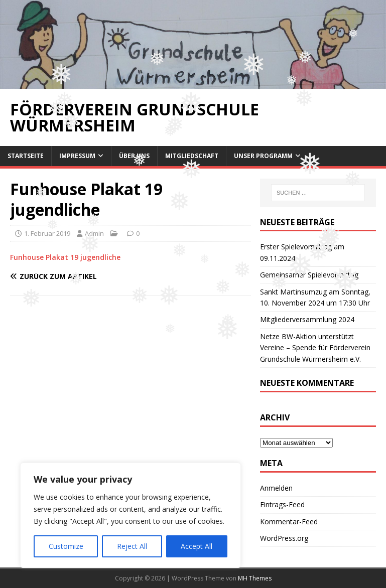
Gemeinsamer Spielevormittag (309, 275)
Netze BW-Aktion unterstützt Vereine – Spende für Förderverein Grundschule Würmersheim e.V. (315, 348)
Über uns (134, 156)
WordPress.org (284, 538)
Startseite (26, 156)
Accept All (197, 546)
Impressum (77, 156)
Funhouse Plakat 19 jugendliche (65, 257)
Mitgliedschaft (192, 156)
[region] (131, 515)
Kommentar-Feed (289, 522)
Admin (94, 233)
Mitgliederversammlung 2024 (307, 319)
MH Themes (255, 578)
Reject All (132, 546)
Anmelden (276, 488)
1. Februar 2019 (47, 233)
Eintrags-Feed (282, 504)
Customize (66, 546)
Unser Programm (263, 156)
